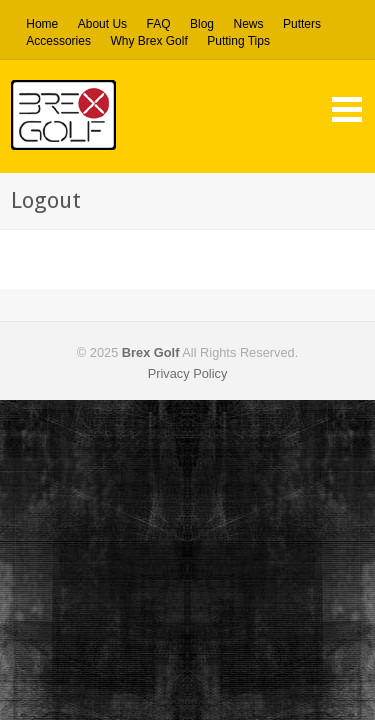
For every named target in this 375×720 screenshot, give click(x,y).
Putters (302, 24)
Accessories (58, 41)
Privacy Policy (188, 373)
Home (42, 24)
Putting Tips (238, 41)
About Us (102, 24)
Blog (202, 24)
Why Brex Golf (148, 41)
